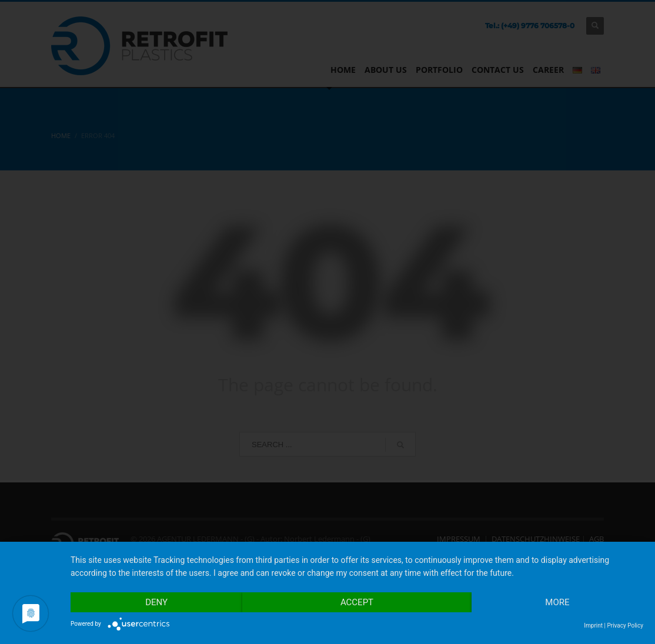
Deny (156, 602)
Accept (357, 602)
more (557, 602)
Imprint (593, 625)
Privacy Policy (625, 625)
